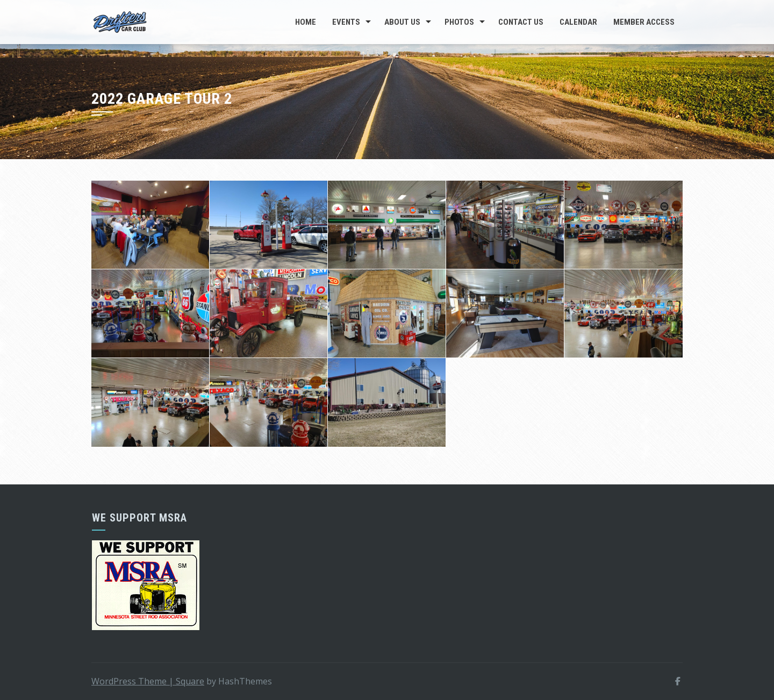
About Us (402, 22)
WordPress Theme (134, 681)
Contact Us (521, 22)
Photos (459, 22)
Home (306, 22)
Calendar (578, 22)
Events (346, 22)
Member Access (644, 22)
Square (190, 681)
